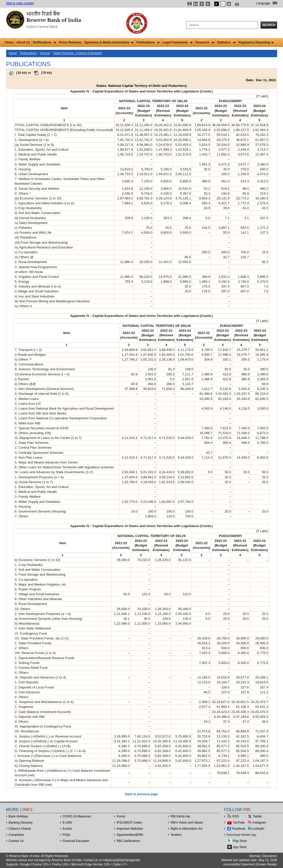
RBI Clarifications (128, 841)
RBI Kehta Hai (180, 816)
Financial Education (76, 841)
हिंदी (275, 3)
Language (263, 3)
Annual (45, 53)
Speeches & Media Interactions (109, 42)
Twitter (257, 816)
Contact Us (16, 841)
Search (269, 25)
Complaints (16, 835)
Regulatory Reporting (256, 42)
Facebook (239, 829)
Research (205, 42)
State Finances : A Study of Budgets (78, 53)
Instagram (259, 823)
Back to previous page (141, 794)
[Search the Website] (222, 25)
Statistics (226, 42)
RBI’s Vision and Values (187, 823)
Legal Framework (178, 42)
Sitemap (255, 856)
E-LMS (67, 823)
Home (9, 42)
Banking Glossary (21, 823)
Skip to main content (20, 3)
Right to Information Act (186, 829)
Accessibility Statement (239, 864)
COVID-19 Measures (77, 816)
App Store (240, 847)
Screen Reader (267, 864)
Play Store (240, 841)
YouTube (239, 823)
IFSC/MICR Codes (129, 823)
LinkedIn (259, 829)
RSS (236, 816)
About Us (23, 42)
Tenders (176, 835)
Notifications (44, 42)
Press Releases (70, 42)
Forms (121, 816)
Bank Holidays (19, 816)
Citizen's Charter (20, 829)
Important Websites (130, 829)
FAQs (66, 835)
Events (67, 829)
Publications (148, 42)
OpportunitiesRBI (130, 835)
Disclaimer (270, 856)
